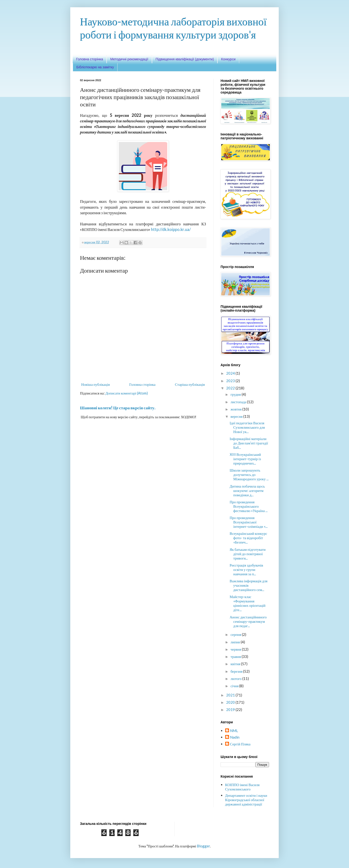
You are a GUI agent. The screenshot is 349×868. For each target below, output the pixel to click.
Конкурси (228, 59)
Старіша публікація (190, 384)
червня (236, 649)
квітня (236, 664)
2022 (231, 388)
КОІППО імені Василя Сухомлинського (242, 787)
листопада (239, 402)
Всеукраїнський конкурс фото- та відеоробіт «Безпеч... (249, 538)
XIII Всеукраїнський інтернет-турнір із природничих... (245, 459)
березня (237, 671)
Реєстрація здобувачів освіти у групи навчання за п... (246, 569)
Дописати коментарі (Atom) (127, 393)
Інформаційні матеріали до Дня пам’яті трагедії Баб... (249, 443)
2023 (231, 381)
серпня (236, 634)
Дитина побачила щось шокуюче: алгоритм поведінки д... (247, 490)
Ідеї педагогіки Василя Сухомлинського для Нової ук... (247, 427)
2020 (231, 702)
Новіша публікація (95, 384)
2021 (231, 695)
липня (235, 642)
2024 (231, 373)
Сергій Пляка (240, 744)
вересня (237, 416)
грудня (236, 394)
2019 (231, 710)
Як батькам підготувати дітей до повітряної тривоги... (248, 554)
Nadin (235, 737)
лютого (236, 679)
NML (234, 731)
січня (235, 686)
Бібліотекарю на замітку (95, 67)
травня (236, 656)
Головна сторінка (90, 59)
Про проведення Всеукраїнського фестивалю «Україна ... (249, 506)
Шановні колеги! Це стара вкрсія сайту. (118, 408)
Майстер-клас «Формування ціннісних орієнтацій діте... (248, 603)
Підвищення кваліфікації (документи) (185, 59)
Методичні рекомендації (129, 59)
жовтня (236, 409)
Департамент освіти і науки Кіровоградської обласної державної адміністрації (246, 800)
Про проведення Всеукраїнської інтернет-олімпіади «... (249, 522)
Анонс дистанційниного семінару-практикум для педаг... (248, 621)
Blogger (203, 846)
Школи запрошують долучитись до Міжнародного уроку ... (249, 474)
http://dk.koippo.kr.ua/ (171, 229)
